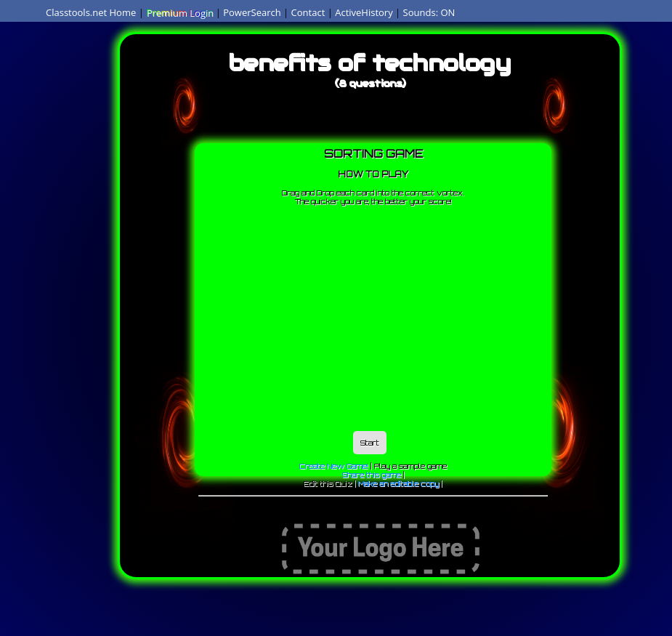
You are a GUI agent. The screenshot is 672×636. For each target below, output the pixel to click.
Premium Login (179, 12)
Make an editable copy (398, 483)
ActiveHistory (364, 12)
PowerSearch (252, 12)
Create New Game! (334, 466)
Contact (308, 12)
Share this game (372, 475)
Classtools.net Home (91, 12)
